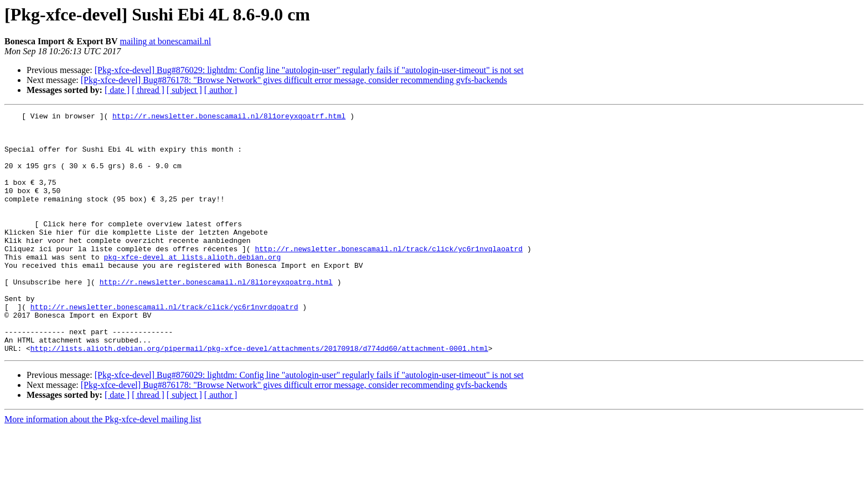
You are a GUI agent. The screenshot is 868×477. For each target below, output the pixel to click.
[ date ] (117, 90)
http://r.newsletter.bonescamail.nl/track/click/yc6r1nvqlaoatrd (389, 277)
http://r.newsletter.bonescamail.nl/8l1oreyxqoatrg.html (216, 317)
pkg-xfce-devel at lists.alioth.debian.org (192, 287)
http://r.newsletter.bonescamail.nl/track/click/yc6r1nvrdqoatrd (164, 346)
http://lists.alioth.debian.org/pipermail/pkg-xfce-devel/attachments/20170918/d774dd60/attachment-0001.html (259, 396)
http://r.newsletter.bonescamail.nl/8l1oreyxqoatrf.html (229, 117)
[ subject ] (184, 90)
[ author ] (221, 90)
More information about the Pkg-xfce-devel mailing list (103, 467)
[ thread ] (148, 90)
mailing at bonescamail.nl (165, 41)
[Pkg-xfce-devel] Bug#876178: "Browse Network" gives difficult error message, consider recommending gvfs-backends (294, 80)
